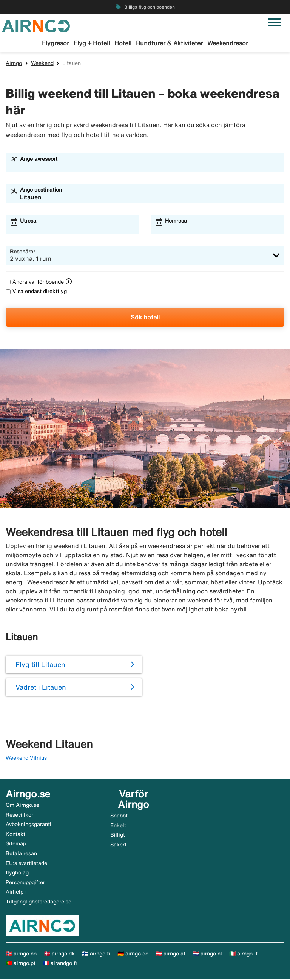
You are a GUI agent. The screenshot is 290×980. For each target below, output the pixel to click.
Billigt (118, 836)
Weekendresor (228, 43)
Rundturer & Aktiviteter (169, 43)
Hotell (123, 43)
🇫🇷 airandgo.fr (60, 964)
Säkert (118, 845)
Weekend (42, 64)
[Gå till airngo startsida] (36, 25)
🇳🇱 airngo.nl (207, 954)
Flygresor (56, 43)
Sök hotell (145, 318)
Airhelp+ (16, 893)
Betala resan (21, 854)
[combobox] (150, 167)
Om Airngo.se (22, 806)
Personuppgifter (25, 883)
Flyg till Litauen (40, 665)
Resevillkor (19, 816)
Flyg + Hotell (92, 43)
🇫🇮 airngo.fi (96, 954)
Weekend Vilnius (26, 759)
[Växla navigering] (274, 22)
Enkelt (118, 826)
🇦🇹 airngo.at (170, 954)
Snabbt (119, 817)
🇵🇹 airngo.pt (21, 964)
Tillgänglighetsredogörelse (39, 903)
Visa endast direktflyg (36, 292)
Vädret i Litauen (41, 688)
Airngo (14, 64)
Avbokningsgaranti (29, 825)
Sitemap (16, 845)
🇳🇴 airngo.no (21, 954)
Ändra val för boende (35, 283)
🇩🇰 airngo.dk (59, 954)
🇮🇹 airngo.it (243, 954)
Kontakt (15, 835)
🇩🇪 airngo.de (133, 954)
